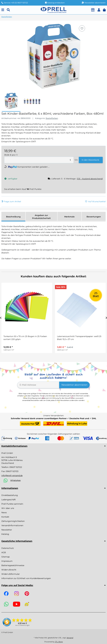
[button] (99, 10)
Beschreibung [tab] (13, 217)
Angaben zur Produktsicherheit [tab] (41, 217)
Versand (70, 638)
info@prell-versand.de (12, 475)
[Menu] (3, 10)
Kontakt (5, 517)
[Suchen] (8, 10)
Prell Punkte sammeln (12, 504)
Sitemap (5, 557)
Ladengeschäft (9, 500)
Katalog (5, 534)
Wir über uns (8, 508)
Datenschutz (8, 548)
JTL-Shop (59, 642)
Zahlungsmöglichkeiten (13, 521)
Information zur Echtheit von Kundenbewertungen (26, 578)
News (4, 513)
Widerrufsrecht (9, 570)
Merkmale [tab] (69, 217)
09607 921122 (16, 467)
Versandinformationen (12, 525)
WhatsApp (15, 480)
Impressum (7, 561)
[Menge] (39, 160)
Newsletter (7, 530)
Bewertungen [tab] (94, 217)
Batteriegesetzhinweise (13, 565)
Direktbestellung (10, 495)
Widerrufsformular (11, 574)
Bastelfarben (52, 118)
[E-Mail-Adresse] (38, 385)
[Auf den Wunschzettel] (82, 28)
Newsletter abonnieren (74, 385)
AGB (4, 552)
